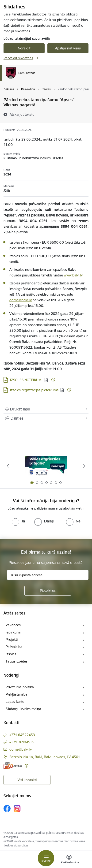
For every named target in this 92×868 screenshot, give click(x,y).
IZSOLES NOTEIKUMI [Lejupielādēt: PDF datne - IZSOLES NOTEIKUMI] (26, 380)
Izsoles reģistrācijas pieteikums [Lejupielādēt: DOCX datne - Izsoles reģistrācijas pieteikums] (34, 390)
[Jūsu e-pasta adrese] (48, 575)
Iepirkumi (13, 632)
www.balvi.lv (73, 275)
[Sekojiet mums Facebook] (7, 808)
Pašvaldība (14, 647)
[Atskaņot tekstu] (22, 114)
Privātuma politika (20, 687)
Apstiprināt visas (68, 48)
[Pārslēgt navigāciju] (46, 858)
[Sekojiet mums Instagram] (17, 809)
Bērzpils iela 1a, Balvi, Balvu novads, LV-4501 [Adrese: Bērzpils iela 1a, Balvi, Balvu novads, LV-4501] (45, 757)
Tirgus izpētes (17, 661)
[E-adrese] (13, 766)
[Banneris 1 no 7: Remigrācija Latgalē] (46, 466)
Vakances (13, 625)
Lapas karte (15, 702)
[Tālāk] (84, 466)
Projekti (12, 639)
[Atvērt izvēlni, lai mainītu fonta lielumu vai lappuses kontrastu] (69, 860)
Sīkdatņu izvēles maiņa (23, 709)
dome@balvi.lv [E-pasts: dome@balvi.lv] (21, 749)
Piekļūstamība (17, 694)
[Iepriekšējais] (8, 466)
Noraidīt (24, 48)
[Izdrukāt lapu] (46, 409)
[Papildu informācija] (53, 380)
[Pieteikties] (48, 591)
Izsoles (11, 654)
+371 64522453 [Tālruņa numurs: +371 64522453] (22, 735)
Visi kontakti (27, 780)
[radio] (18, 521)
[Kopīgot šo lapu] (46, 418)
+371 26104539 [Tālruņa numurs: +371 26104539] (22, 742)
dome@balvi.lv (21, 300)
